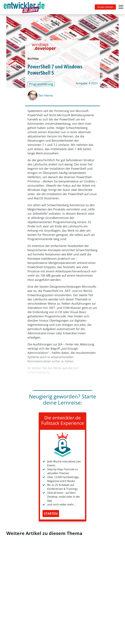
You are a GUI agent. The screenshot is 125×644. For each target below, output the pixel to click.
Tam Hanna (45, 96)
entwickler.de (24, 8)
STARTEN (51, 514)
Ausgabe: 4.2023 (87, 83)
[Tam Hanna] (33, 96)
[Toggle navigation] (25, 7)
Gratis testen (105, 7)
